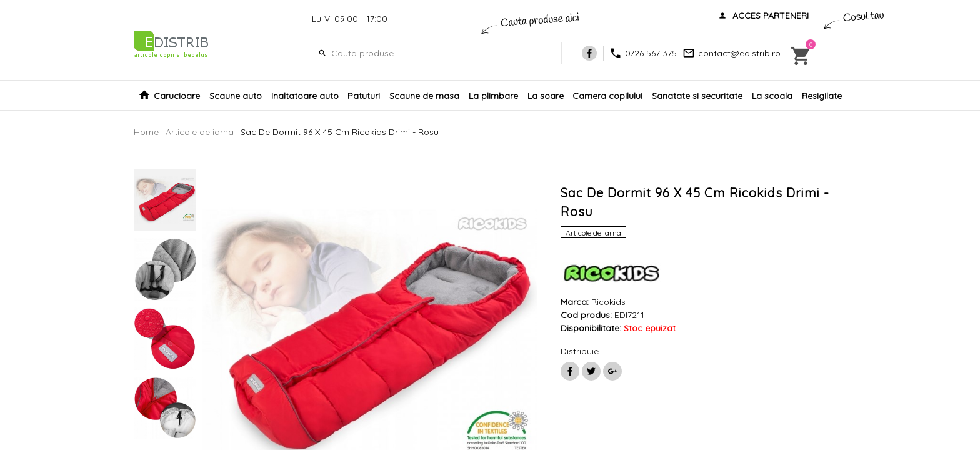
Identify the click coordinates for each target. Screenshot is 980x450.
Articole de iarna (200, 132)
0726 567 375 (651, 53)
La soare (546, 96)
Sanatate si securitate (697, 96)
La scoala (772, 96)
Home (146, 132)
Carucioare (177, 96)
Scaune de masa (424, 96)
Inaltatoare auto (305, 96)
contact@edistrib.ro (739, 53)
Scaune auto (236, 96)
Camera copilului (607, 96)
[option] (165, 200)
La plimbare (493, 96)
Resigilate (822, 96)
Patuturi (364, 96)
